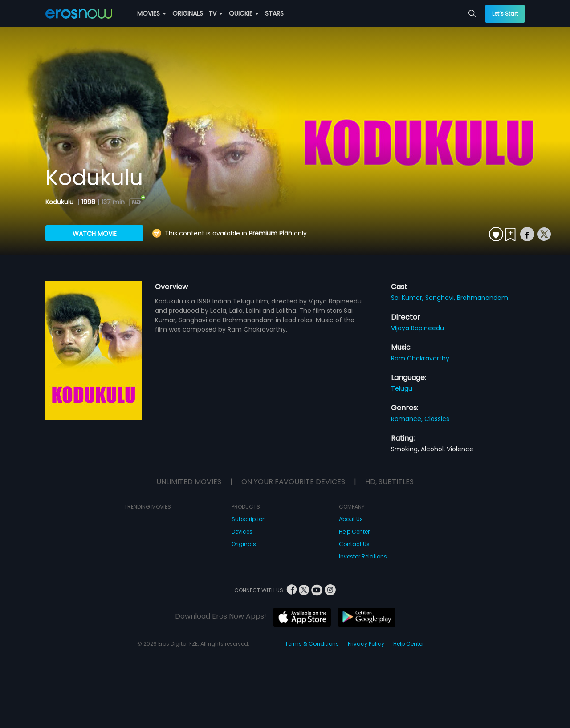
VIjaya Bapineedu (417, 328)
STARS (274, 13)
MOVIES (151, 13)
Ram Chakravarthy (420, 358)
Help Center (354, 532)
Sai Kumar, (408, 298)
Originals (244, 544)
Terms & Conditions (312, 644)
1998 (88, 202)
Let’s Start (505, 14)
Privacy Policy (366, 644)
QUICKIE (244, 13)
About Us (351, 519)
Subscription (249, 519)
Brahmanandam (482, 298)
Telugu (402, 388)
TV (215, 13)
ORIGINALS (188, 13)
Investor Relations (363, 556)
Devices (242, 532)
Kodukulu (60, 202)
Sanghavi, (441, 298)
